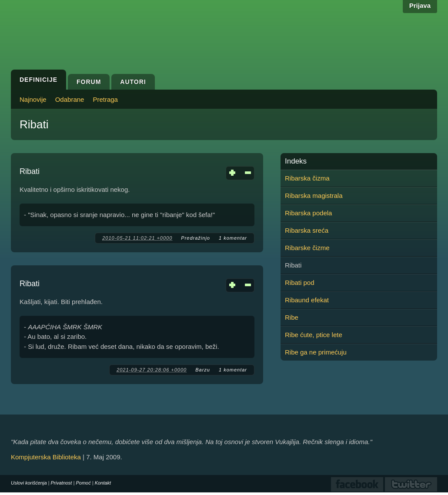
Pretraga (105, 99)
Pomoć (83, 483)
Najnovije (33, 99)
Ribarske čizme (307, 248)
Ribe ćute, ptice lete (314, 335)
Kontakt (103, 483)
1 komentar (233, 238)
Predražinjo (196, 238)
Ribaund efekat (307, 300)
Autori (133, 82)
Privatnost (62, 483)
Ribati (30, 171)
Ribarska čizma (307, 178)
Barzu (203, 370)
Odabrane (70, 99)
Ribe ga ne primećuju (316, 352)
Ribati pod (300, 283)
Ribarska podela (308, 213)
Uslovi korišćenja (29, 483)
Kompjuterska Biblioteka (46, 457)
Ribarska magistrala (314, 196)
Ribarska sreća (307, 230)
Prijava (420, 5)
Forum (89, 82)
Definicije (38, 80)
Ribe (292, 317)
